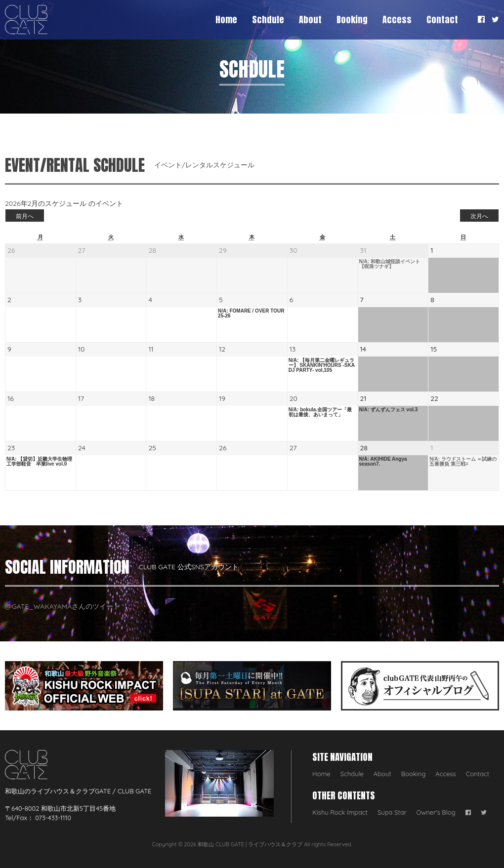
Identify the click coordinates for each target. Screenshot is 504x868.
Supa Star (392, 812)
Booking (352, 20)
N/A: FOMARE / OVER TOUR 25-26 (251, 314)
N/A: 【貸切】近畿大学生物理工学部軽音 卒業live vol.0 (39, 462)
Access (397, 20)
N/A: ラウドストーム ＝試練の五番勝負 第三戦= (463, 462)
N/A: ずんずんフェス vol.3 (389, 410)
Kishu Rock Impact (340, 812)
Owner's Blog (436, 812)
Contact (442, 20)
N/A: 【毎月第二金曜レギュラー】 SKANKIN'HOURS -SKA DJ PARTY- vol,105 (322, 365)
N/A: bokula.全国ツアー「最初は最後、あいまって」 (320, 412)
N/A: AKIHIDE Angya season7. (383, 462)
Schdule (268, 20)
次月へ (479, 216)
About (310, 20)
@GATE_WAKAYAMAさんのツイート (63, 606)
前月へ (25, 216)
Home (226, 20)
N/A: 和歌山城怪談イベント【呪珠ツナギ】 (390, 264)
